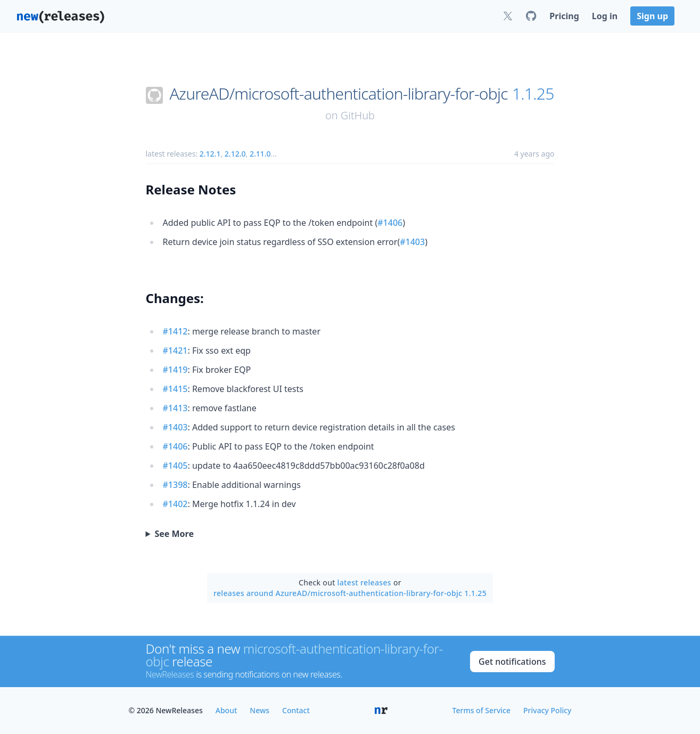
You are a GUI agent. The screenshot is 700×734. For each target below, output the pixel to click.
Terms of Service (481, 710)
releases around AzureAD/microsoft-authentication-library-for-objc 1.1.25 (350, 593)
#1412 (175, 331)
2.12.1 (210, 154)
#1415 (175, 389)
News (260, 710)
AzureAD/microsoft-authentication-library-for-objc (339, 94)
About (227, 710)
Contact (296, 710)
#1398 (175, 485)
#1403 (412, 242)
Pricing (564, 16)
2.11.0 (260, 154)
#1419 (175, 370)
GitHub (358, 115)
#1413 (175, 408)
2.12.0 (235, 154)
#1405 (175, 466)
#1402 (175, 504)
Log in (605, 16)
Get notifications (512, 662)
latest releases (364, 582)
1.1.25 (533, 94)
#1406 (390, 223)
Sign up (652, 16)
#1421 (175, 350)
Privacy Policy (547, 710)
